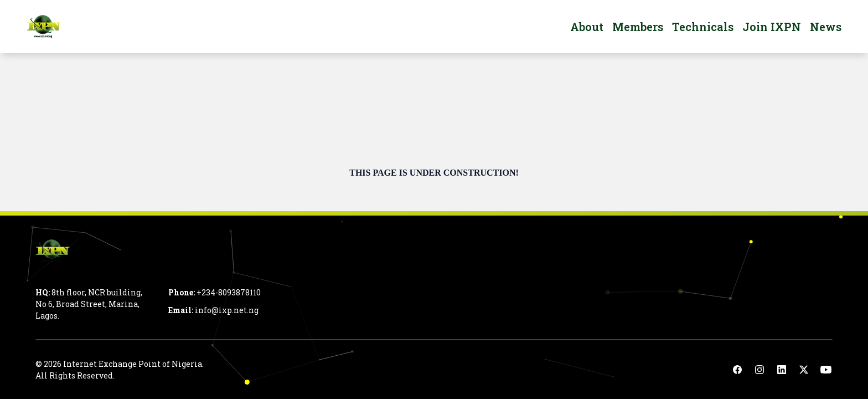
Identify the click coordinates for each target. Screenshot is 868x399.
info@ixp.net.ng (227, 310)
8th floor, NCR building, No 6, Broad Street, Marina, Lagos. (89, 304)
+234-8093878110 (229, 292)
